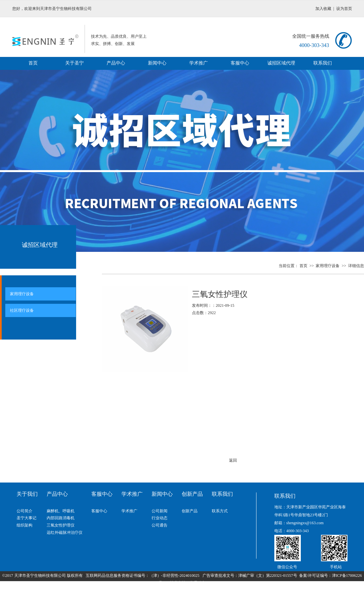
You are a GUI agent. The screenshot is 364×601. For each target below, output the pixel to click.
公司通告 (159, 525)
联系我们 (323, 63)
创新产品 (190, 511)
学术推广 (199, 63)
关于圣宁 (74, 63)
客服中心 (240, 63)
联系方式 (220, 511)
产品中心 (116, 63)
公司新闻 (159, 511)
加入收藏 (323, 9)
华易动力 (198, 583)
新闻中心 (157, 63)
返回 (233, 460)
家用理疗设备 (328, 266)
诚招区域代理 (281, 63)
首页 (33, 63)
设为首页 (344, 9)
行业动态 (159, 518)
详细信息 (356, 266)
